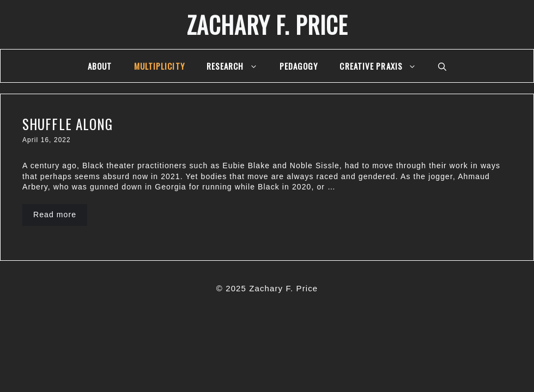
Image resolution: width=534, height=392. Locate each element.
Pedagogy (299, 66)
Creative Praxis (383, 66)
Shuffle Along (68, 124)
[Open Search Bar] (442, 66)
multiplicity (159, 66)
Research (238, 66)
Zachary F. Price (267, 24)
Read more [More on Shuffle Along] (55, 215)
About (100, 66)
